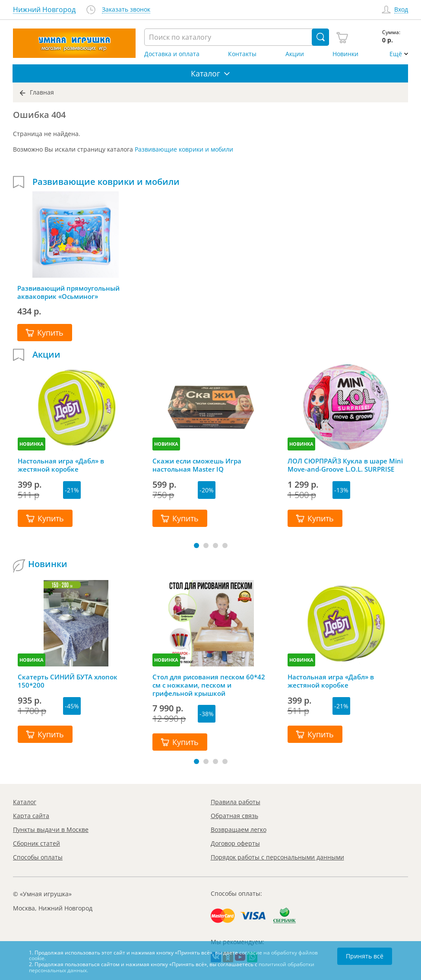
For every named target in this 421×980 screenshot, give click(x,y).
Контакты (242, 54)
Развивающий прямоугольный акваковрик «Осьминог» (68, 292)
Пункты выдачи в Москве (51, 829)
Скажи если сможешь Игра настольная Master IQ (197, 465)
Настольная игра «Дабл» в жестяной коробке (61, 465)
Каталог (25, 802)
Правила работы (236, 802)
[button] (196, 546)
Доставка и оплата (172, 54)
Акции (295, 54)
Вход (401, 10)
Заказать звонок (126, 10)
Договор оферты (235, 843)
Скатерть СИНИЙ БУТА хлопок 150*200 (68, 681)
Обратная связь (234, 816)
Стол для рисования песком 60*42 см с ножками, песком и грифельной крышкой (209, 685)
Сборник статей (36, 843)
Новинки (345, 54)
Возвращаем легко (239, 829)
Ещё (396, 54)
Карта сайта (31, 816)
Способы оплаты (38, 857)
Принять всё (365, 956)
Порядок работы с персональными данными (277, 857)
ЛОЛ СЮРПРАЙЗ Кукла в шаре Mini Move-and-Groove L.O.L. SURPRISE (345, 465)
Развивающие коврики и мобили (184, 149)
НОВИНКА (32, 444)
